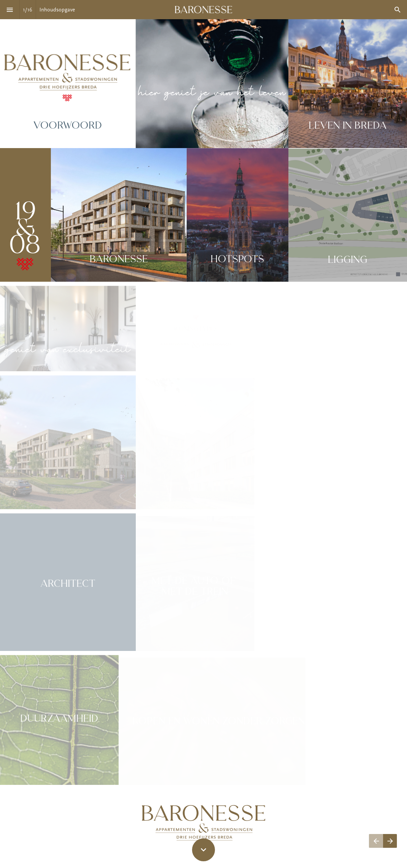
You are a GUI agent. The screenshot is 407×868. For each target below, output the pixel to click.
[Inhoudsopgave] (10, 10)
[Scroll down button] (204, 850)
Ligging (348, 262)
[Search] (397, 10)
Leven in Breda (348, 127)
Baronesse (119, 260)
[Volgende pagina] (390, 841)
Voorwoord (68, 126)
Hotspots (237, 260)
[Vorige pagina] (376, 841)
